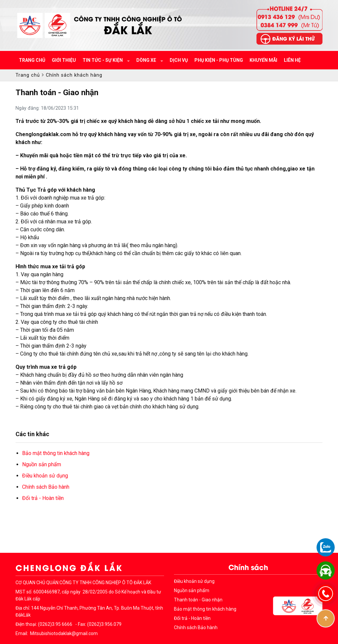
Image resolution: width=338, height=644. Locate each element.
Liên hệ (292, 60)
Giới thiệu (64, 60)
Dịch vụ (179, 60)
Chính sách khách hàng (74, 75)
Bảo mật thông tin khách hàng (56, 453)
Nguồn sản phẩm (42, 464)
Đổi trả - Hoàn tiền (43, 498)
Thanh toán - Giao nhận (198, 600)
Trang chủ (32, 60)
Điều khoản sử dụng (45, 476)
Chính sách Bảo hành (46, 487)
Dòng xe (147, 60)
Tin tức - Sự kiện (103, 60)
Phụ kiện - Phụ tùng (219, 60)
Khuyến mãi (263, 60)
